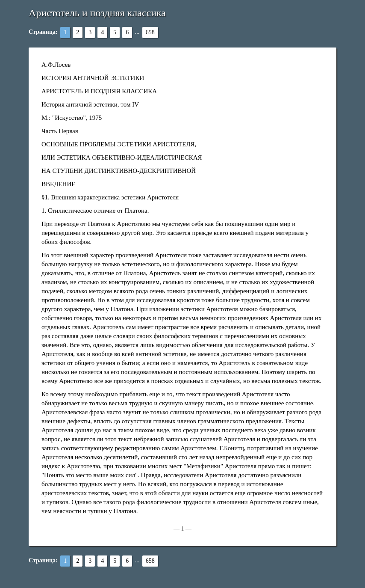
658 (150, 32)
